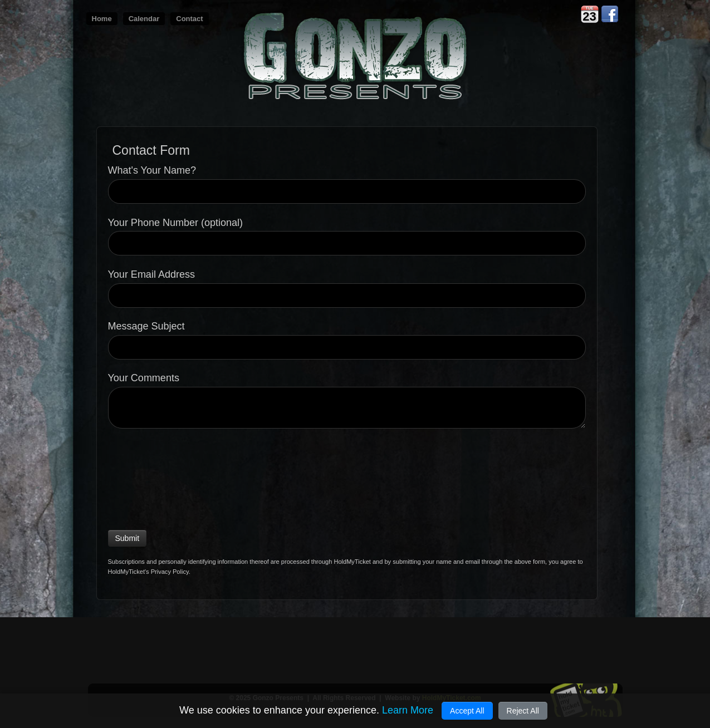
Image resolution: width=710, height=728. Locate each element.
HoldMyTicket (352, 562)
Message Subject (146, 326)
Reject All (523, 711)
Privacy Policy (170, 572)
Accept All (467, 711)
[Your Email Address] (347, 296)
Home (102, 19)
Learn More (408, 710)
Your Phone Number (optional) (175, 223)
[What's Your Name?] (347, 191)
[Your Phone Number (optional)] (347, 243)
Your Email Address (151, 275)
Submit (128, 538)
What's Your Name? (152, 171)
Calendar (144, 19)
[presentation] (154, 477)
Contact (189, 19)
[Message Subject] (347, 347)
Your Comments (144, 378)
